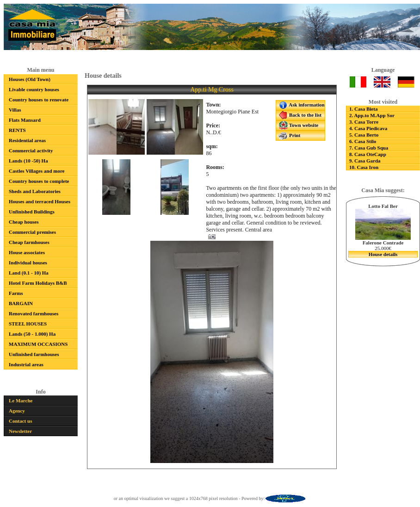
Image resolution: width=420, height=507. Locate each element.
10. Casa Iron (364, 167)
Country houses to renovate (39, 100)
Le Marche (21, 401)
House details (383, 254)
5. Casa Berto (364, 135)
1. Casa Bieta (363, 109)
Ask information (301, 105)
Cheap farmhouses (29, 242)
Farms (16, 293)
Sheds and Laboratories (35, 191)
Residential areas (27, 140)
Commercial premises (32, 232)
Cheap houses (24, 222)
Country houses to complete (39, 181)
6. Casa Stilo (363, 141)
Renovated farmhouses (34, 313)
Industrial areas (26, 364)
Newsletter (20, 431)
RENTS (17, 130)
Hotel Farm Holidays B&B (38, 283)
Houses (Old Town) (30, 79)
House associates (27, 252)
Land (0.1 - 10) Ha (29, 273)
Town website (298, 125)
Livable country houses (34, 89)
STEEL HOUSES (28, 324)
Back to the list (300, 115)
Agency (17, 411)
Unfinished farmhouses (34, 354)
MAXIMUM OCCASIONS (38, 344)
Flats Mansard (25, 120)
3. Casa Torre (364, 122)
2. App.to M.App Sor (372, 115)
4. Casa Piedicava (368, 128)
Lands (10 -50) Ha (28, 161)
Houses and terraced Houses (40, 201)
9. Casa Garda (365, 161)
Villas (15, 110)
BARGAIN (21, 303)
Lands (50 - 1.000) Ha (32, 334)
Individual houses (28, 263)
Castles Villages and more (37, 171)
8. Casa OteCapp (368, 154)
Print (289, 136)
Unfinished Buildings (32, 212)
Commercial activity (31, 150)
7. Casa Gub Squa (369, 148)
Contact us (20, 421)
